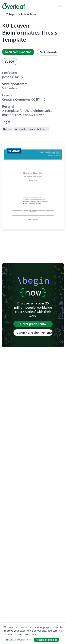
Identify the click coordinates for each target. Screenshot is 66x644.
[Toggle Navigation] (60, 6)
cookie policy (30, 634)
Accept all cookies (46, 640)
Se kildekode (49, 52)
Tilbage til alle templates (19, 14)
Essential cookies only (19, 640)
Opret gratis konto (33, 324)
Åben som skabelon (18, 52)
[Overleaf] (14, 6)
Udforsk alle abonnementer (34, 333)
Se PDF (10, 62)
